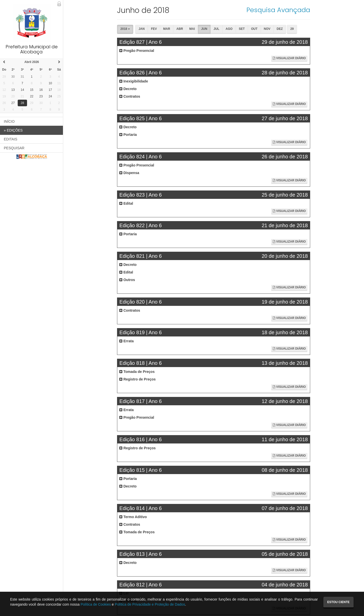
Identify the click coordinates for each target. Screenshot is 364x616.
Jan (142, 29)
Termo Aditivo (133, 517)
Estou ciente (338, 602)
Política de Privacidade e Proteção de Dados (150, 604)
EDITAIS (10, 139)
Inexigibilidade (134, 81)
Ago (229, 29)
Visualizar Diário (289, 58)
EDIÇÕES (13, 130)
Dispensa (129, 173)
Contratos (130, 96)
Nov (267, 29)
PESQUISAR (14, 148)
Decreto (128, 89)
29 (292, 29)
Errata (126, 341)
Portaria (128, 135)
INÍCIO (9, 121)
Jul (217, 29)
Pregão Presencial (137, 51)
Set (242, 29)
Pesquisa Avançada (278, 10)
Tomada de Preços (137, 372)
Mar (167, 29)
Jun (204, 29)
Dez (280, 29)
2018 (125, 29)
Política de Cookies (96, 604)
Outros (127, 280)
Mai (192, 29)
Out (254, 29)
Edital (126, 203)
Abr (180, 29)
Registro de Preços (138, 379)
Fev (154, 29)
